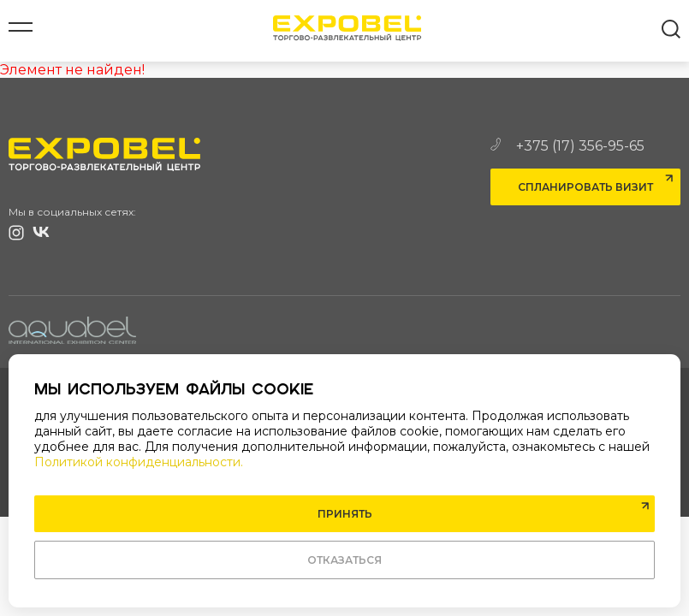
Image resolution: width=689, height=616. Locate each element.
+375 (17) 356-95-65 (567, 146)
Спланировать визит (585, 187)
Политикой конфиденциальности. (139, 462)
